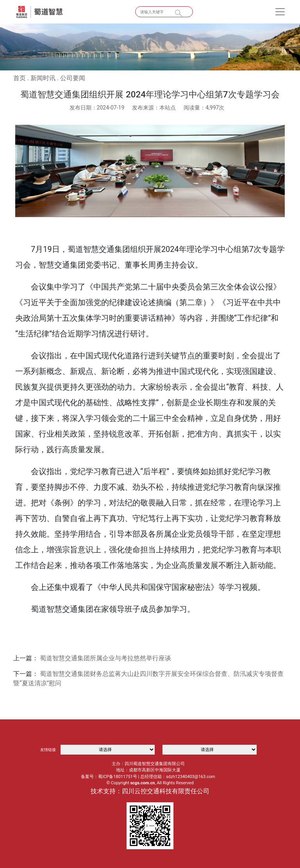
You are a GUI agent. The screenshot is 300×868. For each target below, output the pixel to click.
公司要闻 (73, 78)
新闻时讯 (43, 78)
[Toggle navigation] (280, 12)
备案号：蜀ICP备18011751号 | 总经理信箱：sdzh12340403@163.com (148, 777)
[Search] (164, 12)
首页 (20, 78)
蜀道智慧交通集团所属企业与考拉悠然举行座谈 (105, 658)
